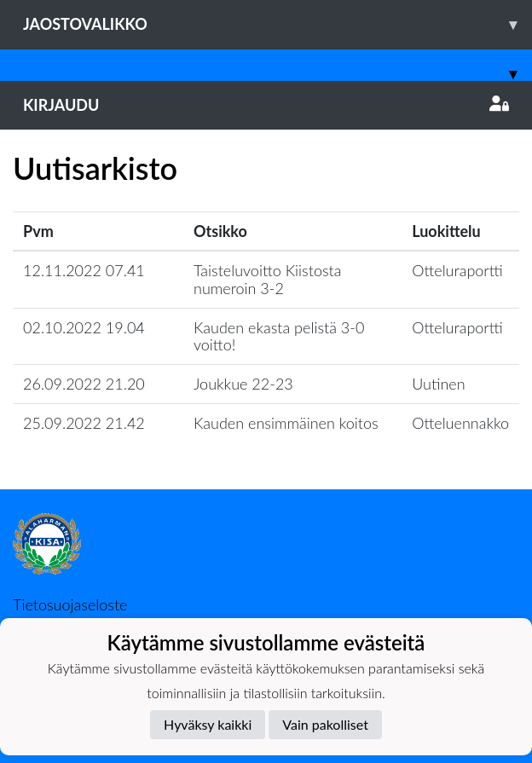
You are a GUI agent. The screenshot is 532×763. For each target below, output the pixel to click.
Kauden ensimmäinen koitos (286, 423)
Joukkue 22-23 (243, 384)
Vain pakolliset (325, 724)
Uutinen (438, 384)
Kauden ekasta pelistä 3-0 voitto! (279, 336)
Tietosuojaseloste (70, 604)
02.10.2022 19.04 (84, 327)
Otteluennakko (460, 423)
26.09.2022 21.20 (84, 384)
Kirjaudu (266, 105)
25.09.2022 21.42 (84, 423)
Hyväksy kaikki (208, 724)
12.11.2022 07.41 (84, 270)
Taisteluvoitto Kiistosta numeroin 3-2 (267, 279)
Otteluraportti (457, 270)
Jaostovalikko (278, 24)
